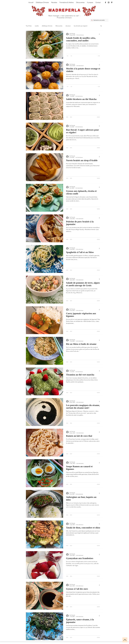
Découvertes (59, 26)
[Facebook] (105, 2)
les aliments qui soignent (81, 26)
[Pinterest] (112, 2)
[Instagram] (109, 2)
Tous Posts (29, 26)
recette (37, 26)
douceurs (68, 26)
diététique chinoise (47, 26)
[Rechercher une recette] (99, 20)
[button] (101, 26)
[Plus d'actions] (100, 34)
